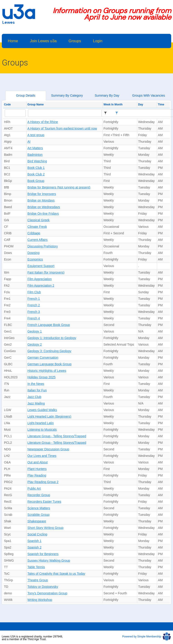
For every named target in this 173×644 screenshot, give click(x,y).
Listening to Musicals (42, 430)
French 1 (34, 299)
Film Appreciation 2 (41, 286)
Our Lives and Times (42, 456)
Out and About (38, 462)
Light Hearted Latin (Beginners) (49, 416)
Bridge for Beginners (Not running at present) (59, 187)
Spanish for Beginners (43, 554)
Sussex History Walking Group (49, 560)
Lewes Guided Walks (42, 410)
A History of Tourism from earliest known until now (62, 128)
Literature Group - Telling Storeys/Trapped (57, 436)
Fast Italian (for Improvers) (46, 272)
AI (29, 142)
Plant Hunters (37, 469)
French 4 (34, 318)
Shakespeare (37, 521)
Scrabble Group (39, 515)
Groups (75, 41)
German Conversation (43, 358)
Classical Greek (39, 220)
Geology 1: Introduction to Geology (52, 338)
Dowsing (34, 253)
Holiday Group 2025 (42, 377)
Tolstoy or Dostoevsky (43, 587)
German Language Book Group (49, 364)
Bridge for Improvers (42, 194)
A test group (36, 135)
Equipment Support (41, 266)
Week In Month (113, 105)
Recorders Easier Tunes (44, 502)
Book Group (36, 181)
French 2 (34, 305)
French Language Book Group (49, 325)
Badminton (35, 155)
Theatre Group (38, 580)
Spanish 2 (34, 547)
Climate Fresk (37, 227)
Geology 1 (35, 331)
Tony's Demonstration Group (47, 593)
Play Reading (37, 475)
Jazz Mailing (36, 403)
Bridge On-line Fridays (43, 214)
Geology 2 (35, 344)
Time (161, 105)
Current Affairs (38, 240)
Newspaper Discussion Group (48, 449)
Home (13, 41)
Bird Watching (37, 161)
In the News (36, 384)
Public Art (34, 488)
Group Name (36, 105)
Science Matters (39, 508)
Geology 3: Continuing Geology (49, 351)
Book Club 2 (36, 174)
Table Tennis (36, 567)
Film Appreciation (40, 279)
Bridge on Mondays (41, 200)
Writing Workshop (40, 600)
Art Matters (35, 148)
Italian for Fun (37, 390)
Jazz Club (34, 397)
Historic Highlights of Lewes (47, 371)
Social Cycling (37, 534)
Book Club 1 (36, 168)
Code (7, 105)
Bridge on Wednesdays (44, 207)
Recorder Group (39, 495)
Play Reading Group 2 (43, 482)
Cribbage (34, 233)
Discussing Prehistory (43, 246)
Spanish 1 (34, 541)
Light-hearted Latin (41, 423)
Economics (35, 259)
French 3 (34, 312)
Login (98, 41)
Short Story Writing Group (46, 528)
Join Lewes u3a (43, 41)
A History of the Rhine (43, 122)
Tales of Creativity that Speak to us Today (56, 574)
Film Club (34, 292)
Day (141, 105)
